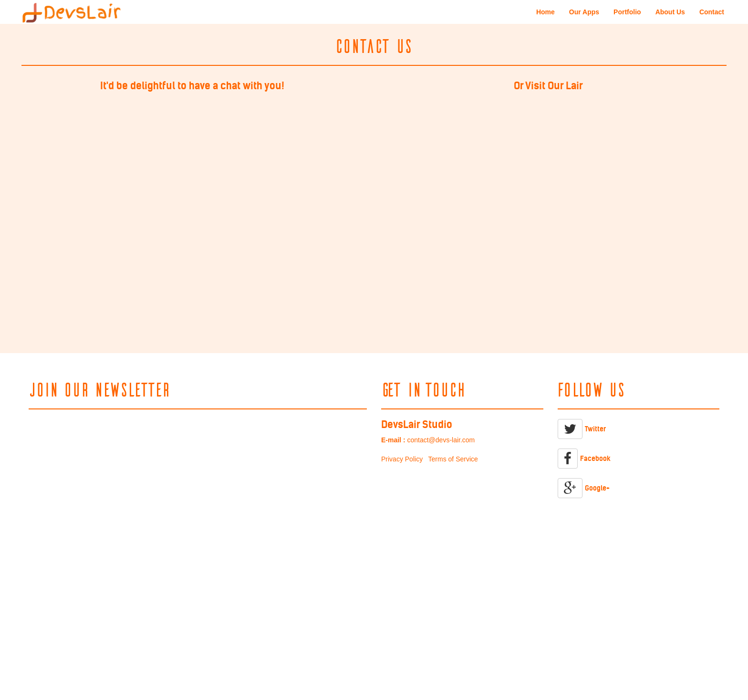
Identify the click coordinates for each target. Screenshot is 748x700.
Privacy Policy (402, 459)
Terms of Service (453, 459)
